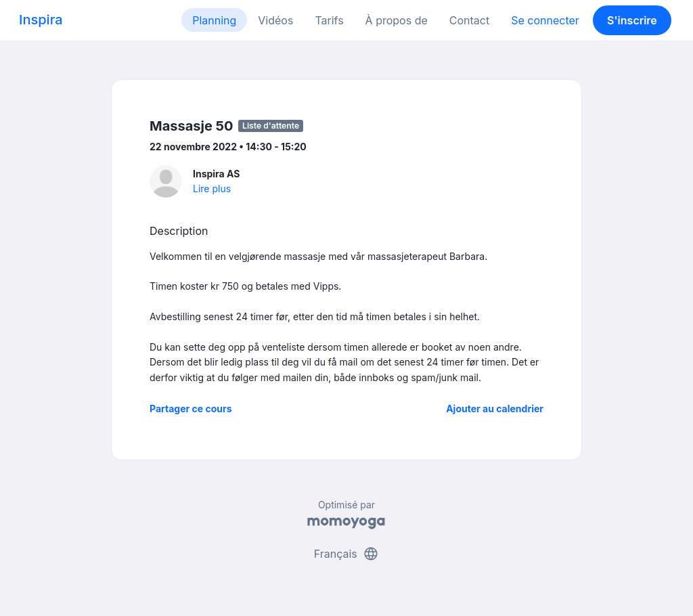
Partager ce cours (191, 409)
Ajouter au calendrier (495, 409)
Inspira (41, 20)
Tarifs (329, 20)
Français (347, 554)
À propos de (397, 20)
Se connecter (545, 20)
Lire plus (212, 189)
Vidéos (275, 20)
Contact (469, 20)
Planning (214, 20)
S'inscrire (632, 20)
